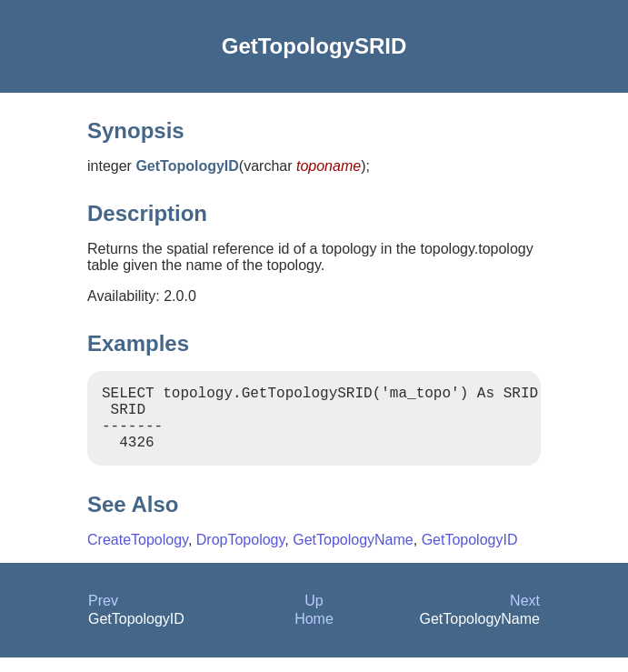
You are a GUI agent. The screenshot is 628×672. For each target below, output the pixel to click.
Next (525, 615)
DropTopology (241, 554)
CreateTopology (138, 554)
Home (314, 633)
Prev (103, 615)
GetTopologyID (470, 554)
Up (314, 615)
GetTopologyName (353, 554)
